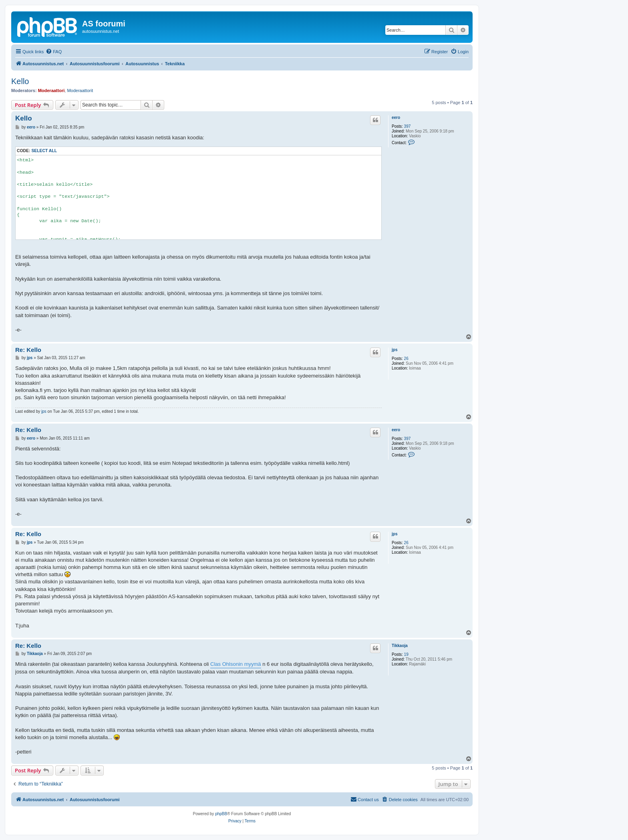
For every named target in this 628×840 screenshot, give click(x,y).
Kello (20, 81)
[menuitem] (54, 52)
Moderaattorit (80, 90)
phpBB (221, 814)
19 (406, 654)
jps (395, 350)
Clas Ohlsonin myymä (235, 664)
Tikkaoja (400, 646)
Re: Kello (28, 350)
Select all (44, 151)
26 (406, 359)
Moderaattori (51, 90)
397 (408, 126)
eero (396, 118)
